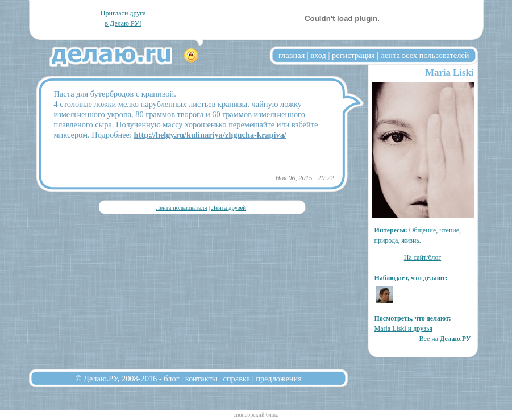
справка (237, 379)
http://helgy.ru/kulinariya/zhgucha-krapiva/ (210, 135)
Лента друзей (229, 207)
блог (171, 379)
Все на (445, 339)
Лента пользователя (181, 207)
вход (318, 55)
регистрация (353, 55)
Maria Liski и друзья (403, 328)
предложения (279, 379)
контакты (201, 379)
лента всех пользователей (425, 55)
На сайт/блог (423, 257)
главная (292, 55)
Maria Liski (449, 72)
